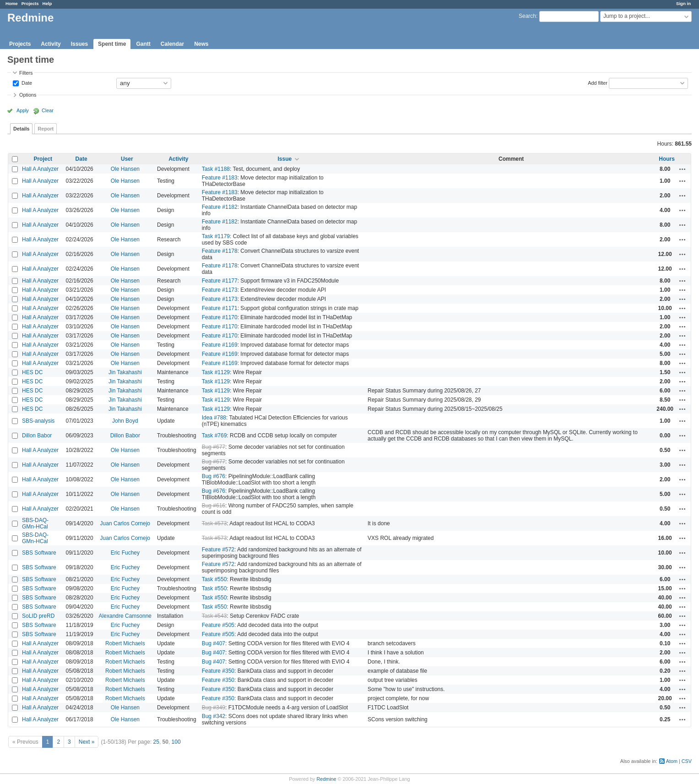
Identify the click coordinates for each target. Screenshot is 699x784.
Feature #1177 (220, 281)
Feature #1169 (220, 345)
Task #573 (214, 523)
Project (43, 159)
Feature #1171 (220, 308)
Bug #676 (214, 476)
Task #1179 (216, 236)
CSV (687, 761)
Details (21, 129)
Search (527, 16)
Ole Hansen (125, 169)
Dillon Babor (37, 436)
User (127, 159)
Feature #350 (218, 671)
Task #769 (214, 436)
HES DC (32, 372)
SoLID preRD (38, 616)
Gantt (143, 44)
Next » (87, 742)
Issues (79, 44)
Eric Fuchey (125, 553)
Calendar (172, 44)
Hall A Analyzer (40, 169)
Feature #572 (218, 550)
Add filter (598, 82)
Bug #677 (214, 447)
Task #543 (214, 616)
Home (12, 3)
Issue (284, 159)
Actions (683, 169)
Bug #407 (214, 643)
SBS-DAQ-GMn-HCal (35, 523)
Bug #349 (214, 708)
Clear (48, 110)
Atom (672, 761)
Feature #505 (218, 625)
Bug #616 (214, 506)
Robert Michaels (125, 643)
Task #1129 (216, 372)
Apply (23, 110)
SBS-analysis (38, 421)
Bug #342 (214, 716)
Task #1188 (216, 169)
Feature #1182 (220, 207)
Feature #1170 (220, 317)
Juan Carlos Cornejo (125, 523)
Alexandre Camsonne (125, 616)
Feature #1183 (220, 178)
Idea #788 (214, 418)
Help (47, 3)
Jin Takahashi (125, 372)
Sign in (683, 3)
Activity (51, 44)
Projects (30, 3)
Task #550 (214, 579)
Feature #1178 (220, 251)
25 (156, 742)
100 (176, 742)
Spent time (112, 44)
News (201, 44)
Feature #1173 (220, 290)
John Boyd (125, 421)
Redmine (326, 779)
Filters (26, 73)
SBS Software (39, 553)
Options (28, 95)
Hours (667, 159)
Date (26, 82)
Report (46, 129)
